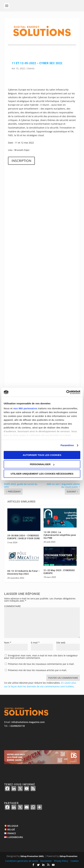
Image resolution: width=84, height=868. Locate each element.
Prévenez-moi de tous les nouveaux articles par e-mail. (37, 670)
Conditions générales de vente (22, 861)
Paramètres (67, 445)
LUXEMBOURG (15, 837)
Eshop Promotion (69, 856)
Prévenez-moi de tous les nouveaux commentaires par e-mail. (41, 664)
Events (31, 68)
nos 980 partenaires (25, 408)
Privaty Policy (61, 861)
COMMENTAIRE (12, 606)
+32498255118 (17, 726)
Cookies (75, 861)
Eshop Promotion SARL (32, 856)
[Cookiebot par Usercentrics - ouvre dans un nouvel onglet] (66, 392)
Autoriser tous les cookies (42, 455)
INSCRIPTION (21, 161)
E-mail (35, 643)
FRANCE (12, 833)
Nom (8, 643)
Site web (61, 643)
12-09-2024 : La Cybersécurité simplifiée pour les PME (60, 535)
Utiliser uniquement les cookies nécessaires (42, 474)
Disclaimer (46, 861)
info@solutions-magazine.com (28, 722)
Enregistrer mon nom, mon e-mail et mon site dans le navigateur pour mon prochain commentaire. (41, 657)
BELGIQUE (13, 826)
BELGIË (11, 829)
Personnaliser (42, 464)
